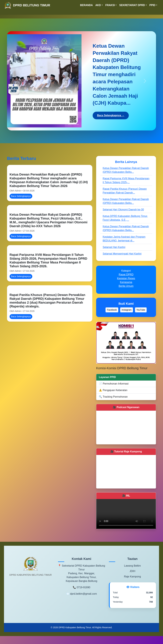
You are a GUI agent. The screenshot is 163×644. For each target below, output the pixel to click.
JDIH (132, 571)
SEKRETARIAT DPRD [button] (132, 5)
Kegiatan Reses (126, 278)
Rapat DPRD (126, 275)
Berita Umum (126, 286)
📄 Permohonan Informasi (114, 384)
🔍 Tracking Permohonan (113, 397)
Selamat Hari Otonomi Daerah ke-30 (123, 210)
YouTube (141, 310)
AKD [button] (98, 5)
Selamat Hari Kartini (114, 247)
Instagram (127, 310)
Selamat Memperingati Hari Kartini (122, 254)
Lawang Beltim (132, 566)
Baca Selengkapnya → (111, 115)
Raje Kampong (132, 577)
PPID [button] (152, 5)
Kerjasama (126, 282)
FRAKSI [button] (110, 5)
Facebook (112, 310)
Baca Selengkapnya (21, 196)
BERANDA (86, 5)
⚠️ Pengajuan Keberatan (113, 390)
